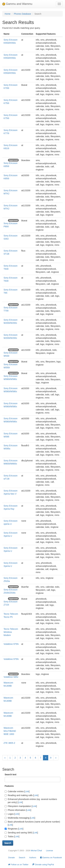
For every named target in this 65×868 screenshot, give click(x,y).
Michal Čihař (36, 851)
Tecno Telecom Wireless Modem (11, 632)
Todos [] (12, 836)
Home (8, 14)
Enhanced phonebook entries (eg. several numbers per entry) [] (31, 801)
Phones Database (22, 14)
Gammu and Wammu (17, 4)
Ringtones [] (14, 829)
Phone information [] (18, 810)
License (50, 851)
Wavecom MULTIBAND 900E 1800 (10, 731)
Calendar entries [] (17, 791)
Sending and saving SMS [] (21, 833)
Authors (33, 858)
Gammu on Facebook (51, 858)
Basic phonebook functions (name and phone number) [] (32, 823)
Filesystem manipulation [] (21, 806)
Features (9, 786)
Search (22, 858)
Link (27, 791)
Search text (10, 774)
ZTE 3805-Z (9, 743)
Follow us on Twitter (18, 865)
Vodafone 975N (11, 644)
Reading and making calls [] (22, 795)
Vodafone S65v (11, 677)
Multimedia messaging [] (20, 818)
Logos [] (12, 814)
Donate (11, 858)
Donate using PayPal (43, 865)
